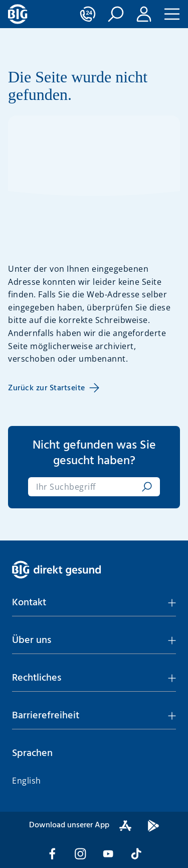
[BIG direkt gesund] (18, 14)
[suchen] (145, 487)
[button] (116, 14)
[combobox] (87, 487)
